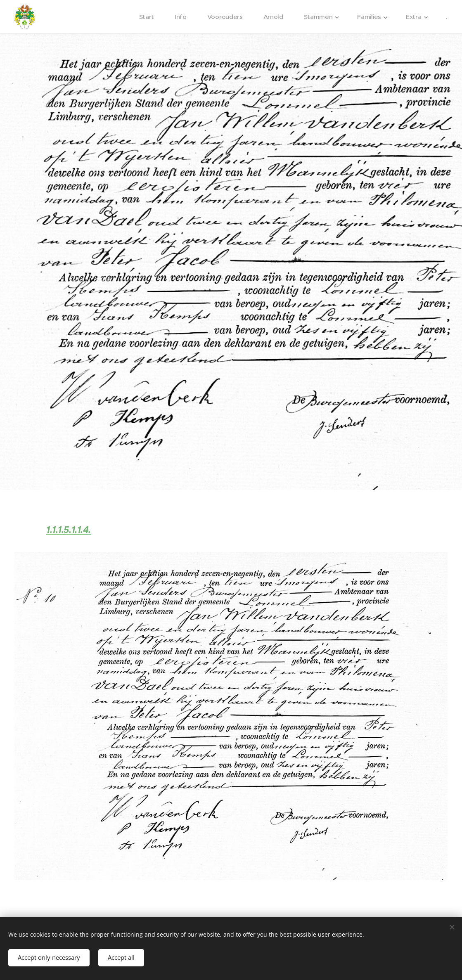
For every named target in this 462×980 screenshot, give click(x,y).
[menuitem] (145, 17)
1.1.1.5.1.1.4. (69, 530)
